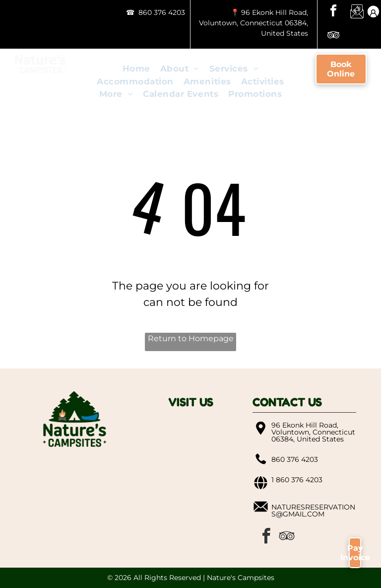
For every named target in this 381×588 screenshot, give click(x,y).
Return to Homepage (191, 338)
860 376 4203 (162, 12)
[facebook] (333, 12)
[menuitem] (136, 69)
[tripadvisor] (333, 37)
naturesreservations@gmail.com (313, 511)
